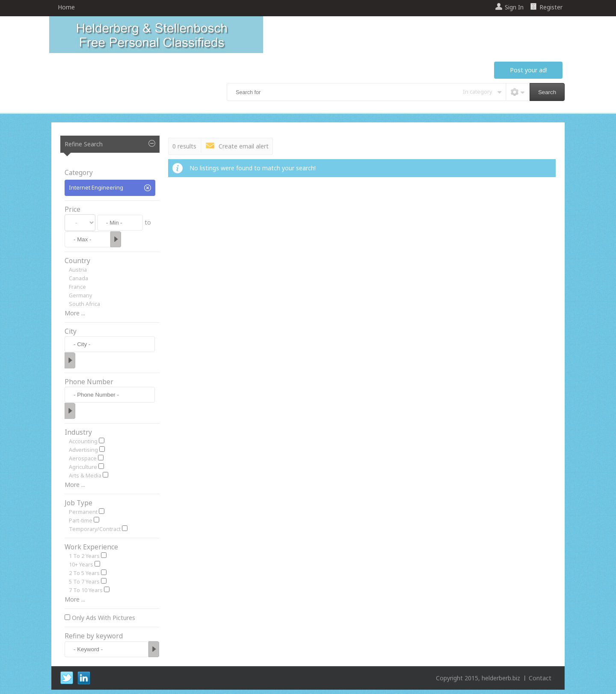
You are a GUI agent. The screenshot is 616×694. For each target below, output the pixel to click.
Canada (78, 278)
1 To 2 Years (84, 556)
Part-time (81, 520)
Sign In (514, 7)
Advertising (83, 450)
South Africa (84, 304)
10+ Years (81, 565)
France (77, 287)
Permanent (83, 512)
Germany (80, 295)
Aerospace (83, 458)
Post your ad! (529, 70)
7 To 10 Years (86, 590)
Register (551, 7)
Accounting (83, 441)
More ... (75, 313)
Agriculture (83, 467)
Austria (78, 270)
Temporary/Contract (95, 529)
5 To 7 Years (84, 582)
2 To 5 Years (84, 573)
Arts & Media (85, 476)
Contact (540, 678)
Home (66, 7)
